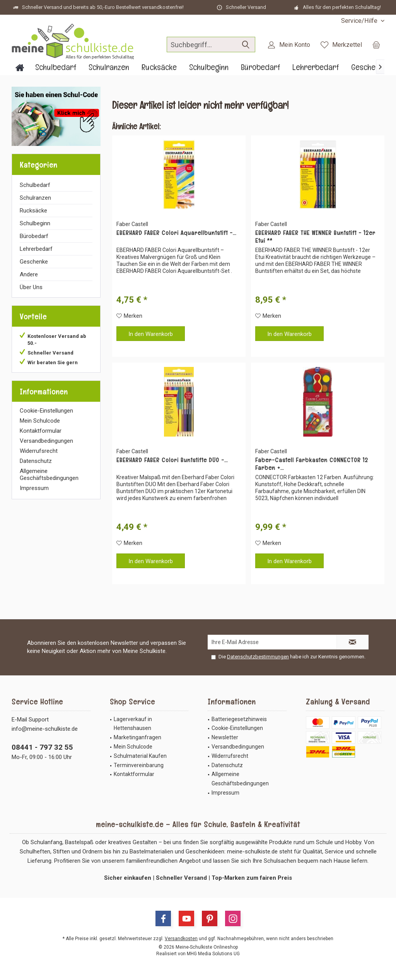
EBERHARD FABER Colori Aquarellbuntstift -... (176, 233)
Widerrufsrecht (39, 451)
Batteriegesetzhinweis (239, 719)
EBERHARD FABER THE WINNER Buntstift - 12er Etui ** (315, 237)
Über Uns (31, 287)
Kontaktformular (41, 431)
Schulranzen (35, 198)
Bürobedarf (34, 236)
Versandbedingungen (46, 441)
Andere (29, 274)
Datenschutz (36, 461)
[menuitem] (360, 21)
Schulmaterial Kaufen (140, 756)
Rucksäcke (33, 211)
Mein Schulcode (40, 421)
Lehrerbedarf (36, 249)
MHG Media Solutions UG (213, 954)
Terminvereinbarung (139, 765)
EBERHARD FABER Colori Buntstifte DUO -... (172, 460)
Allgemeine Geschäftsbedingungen (49, 475)
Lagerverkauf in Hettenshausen (133, 724)
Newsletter (225, 737)
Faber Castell (132, 224)
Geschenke (34, 262)
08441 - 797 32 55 (42, 747)
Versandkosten (181, 939)
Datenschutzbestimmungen (258, 657)
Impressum (34, 488)
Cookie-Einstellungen (46, 411)
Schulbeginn (35, 223)
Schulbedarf (35, 185)
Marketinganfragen (137, 737)
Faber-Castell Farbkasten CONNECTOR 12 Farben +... (312, 464)
